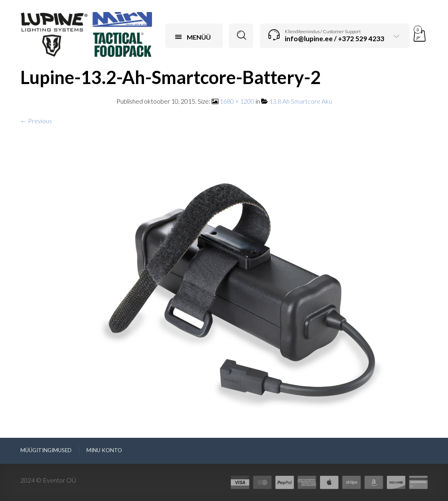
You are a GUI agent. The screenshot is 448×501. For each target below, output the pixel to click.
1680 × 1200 (237, 101)
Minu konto (104, 450)
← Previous (36, 121)
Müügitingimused (46, 450)
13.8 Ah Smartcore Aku (301, 101)
